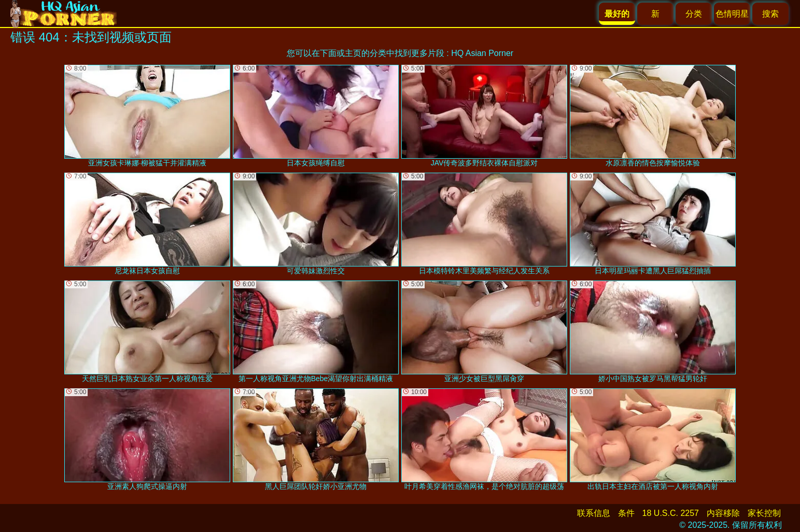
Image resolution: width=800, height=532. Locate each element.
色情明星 (732, 14)
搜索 (770, 14)
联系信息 (594, 513)
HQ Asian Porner (482, 53)
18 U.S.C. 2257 (671, 513)
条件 (626, 513)
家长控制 (764, 513)
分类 (694, 14)
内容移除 (723, 513)
